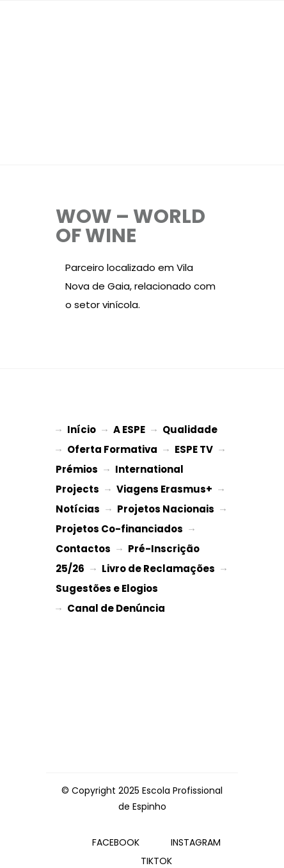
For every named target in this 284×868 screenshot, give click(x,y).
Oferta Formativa (112, 448)
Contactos (83, 541)
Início (82, 430)
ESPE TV (194, 448)
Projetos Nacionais (166, 504)
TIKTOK (156, 848)
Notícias (78, 504)
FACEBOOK (116, 830)
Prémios (77, 467)
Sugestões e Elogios (107, 578)
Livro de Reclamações (158, 560)
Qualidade (190, 430)
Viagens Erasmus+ (164, 485)
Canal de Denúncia (116, 597)
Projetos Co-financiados (119, 522)
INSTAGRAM (196, 830)
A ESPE (129, 430)
